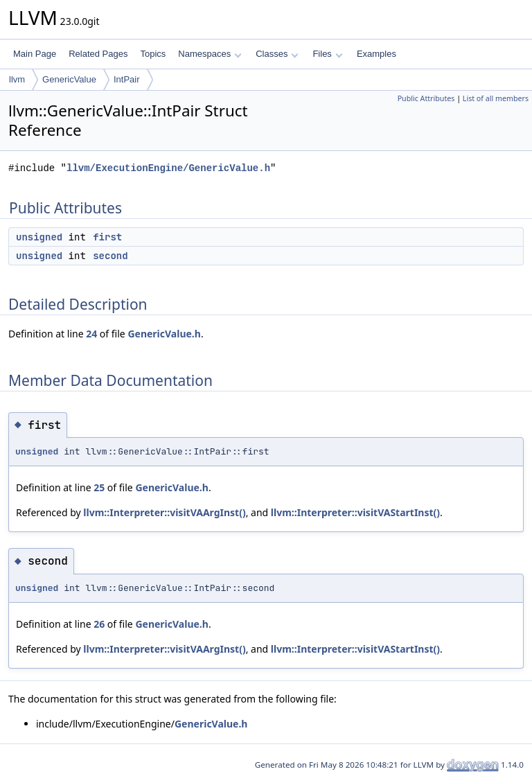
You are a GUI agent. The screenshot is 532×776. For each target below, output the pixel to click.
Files (327, 54)
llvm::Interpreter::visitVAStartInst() (355, 512)
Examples (376, 54)
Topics (153, 54)
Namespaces (210, 54)
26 (99, 624)
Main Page (35, 54)
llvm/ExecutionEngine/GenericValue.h (168, 168)
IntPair (127, 79)
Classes (277, 54)
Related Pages (98, 54)
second (110, 256)
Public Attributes (426, 98)
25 (99, 487)
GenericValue (69, 79)
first (107, 237)
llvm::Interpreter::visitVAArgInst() (164, 512)
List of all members (496, 98)
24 (91, 334)
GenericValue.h (164, 334)
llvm (17, 79)
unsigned (39, 237)
